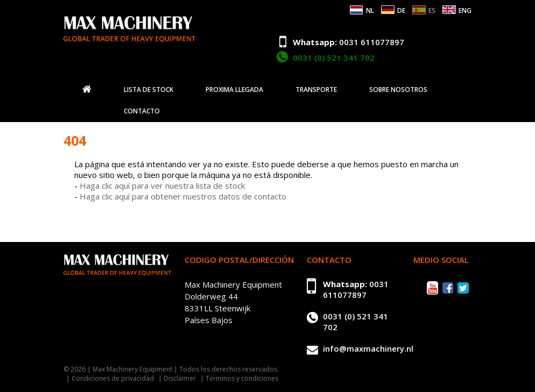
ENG (465, 10)
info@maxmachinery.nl (368, 348)
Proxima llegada (234, 90)
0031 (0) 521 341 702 (334, 58)
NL (370, 10)
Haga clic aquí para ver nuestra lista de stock (162, 186)
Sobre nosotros (398, 90)
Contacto (142, 111)
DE (401, 10)
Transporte (316, 90)
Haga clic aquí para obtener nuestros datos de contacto (183, 196)
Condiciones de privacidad (113, 378)
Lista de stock (149, 90)
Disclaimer (180, 378)
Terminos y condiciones (242, 378)
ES (432, 10)
